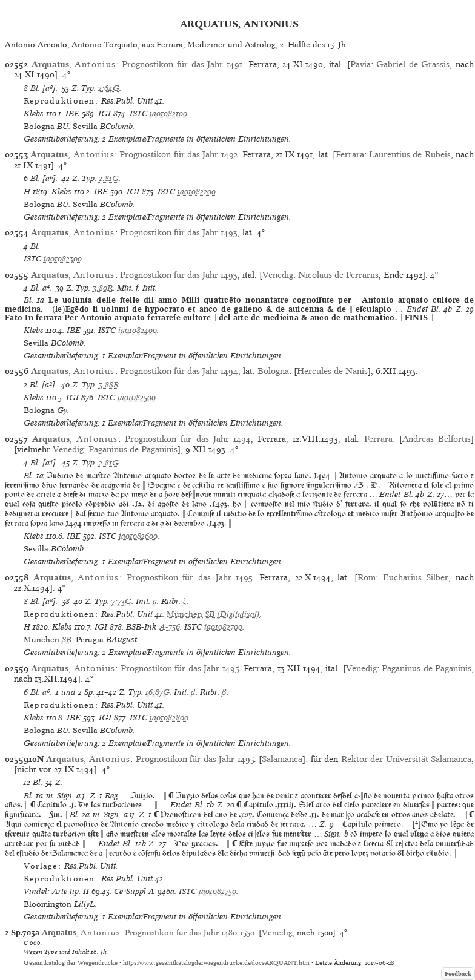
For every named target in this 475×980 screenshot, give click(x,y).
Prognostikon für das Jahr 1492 (178, 154)
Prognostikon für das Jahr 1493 (179, 232)
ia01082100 (168, 113)
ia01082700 (223, 627)
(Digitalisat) (213, 614)
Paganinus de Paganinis (133, 449)
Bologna (273, 371)
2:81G (109, 178)
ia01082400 (138, 330)
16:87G (158, 692)
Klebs (34, 113)
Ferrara (350, 154)
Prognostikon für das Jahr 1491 (182, 64)
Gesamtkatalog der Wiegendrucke (71, 963)
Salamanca (282, 759)
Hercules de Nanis (332, 371)
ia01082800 (169, 718)
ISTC (138, 113)
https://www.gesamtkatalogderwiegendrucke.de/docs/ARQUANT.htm (216, 963)
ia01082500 (137, 397)
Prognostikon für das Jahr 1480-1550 (190, 932)
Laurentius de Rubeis (410, 154)
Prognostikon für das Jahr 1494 (179, 371)
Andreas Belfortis (437, 439)
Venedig (278, 275)
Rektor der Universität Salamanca (406, 759)
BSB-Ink (141, 627)
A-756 (170, 627)
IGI (105, 113)
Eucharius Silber (416, 577)
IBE (72, 113)
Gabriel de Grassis (413, 64)
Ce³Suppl (130, 891)
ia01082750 (218, 891)
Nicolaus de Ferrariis (338, 275)
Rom (367, 577)
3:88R (109, 385)
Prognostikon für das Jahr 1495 (190, 577)
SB (67, 640)
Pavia (360, 64)
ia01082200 (197, 192)
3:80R (103, 288)
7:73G (121, 601)
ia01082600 (138, 536)
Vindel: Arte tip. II (56, 891)
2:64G (109, 88)
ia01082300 (63, 259)
